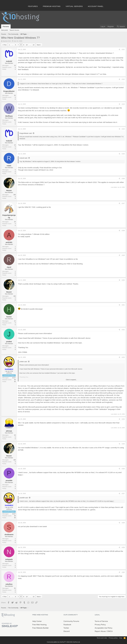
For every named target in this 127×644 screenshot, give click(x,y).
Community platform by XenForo (63, 642)
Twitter (66, 628)
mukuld (9, 61)
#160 (123, 572)
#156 (123, 469)
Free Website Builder (41, 628)
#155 (123, 444)
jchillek (9, 342)
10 (27, 45)
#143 (123, 104)
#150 (123, 280)
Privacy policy (113, 638)
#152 (123, 330)
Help (121, 638)
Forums (6, 26)
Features (33, 6)
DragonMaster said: (26, 133)
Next (38, 45)
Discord (67, 631)
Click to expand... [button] (71, 380)
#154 (123, 419)
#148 (123, 231)
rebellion (9, 584)
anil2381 (9, 242)
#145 (123, 154)
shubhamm (9, 534)
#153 (123, 357)
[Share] (119, 50)
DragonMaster (9, 91)
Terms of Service (101, 621)
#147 (123, 203)
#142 (123, 79)
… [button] (13, 45)
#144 (123, 129)
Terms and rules (102, 638)
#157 (123, 494)
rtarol (9, 267)
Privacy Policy (100, 625)
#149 (123, 255)
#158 (123, 523)
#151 (123, 305)
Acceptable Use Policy (104, 628)
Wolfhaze (9, 116)
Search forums (14, 30)
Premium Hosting (52, 6)
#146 (123, 179)
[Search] (121, 26)
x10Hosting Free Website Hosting (8, 615)
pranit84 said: (24, 498)
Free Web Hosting (39, 625)
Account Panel (96, 6)
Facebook (67, 625)
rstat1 (9, 166)
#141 (123, 49)
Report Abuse (100, 631)
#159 (123, 547)
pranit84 (9, 480)
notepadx (9, 559)
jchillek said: (23, 362)
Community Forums (71, 621)
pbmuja (9, 431)
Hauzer (9, 190)
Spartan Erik (7, 41)
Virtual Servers (74, 6)
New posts (5, 30)
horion (9, 317)
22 (34, 45)
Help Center (37, 621)
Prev (5, 45)
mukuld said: (23, 158)
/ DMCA (109, 631)
